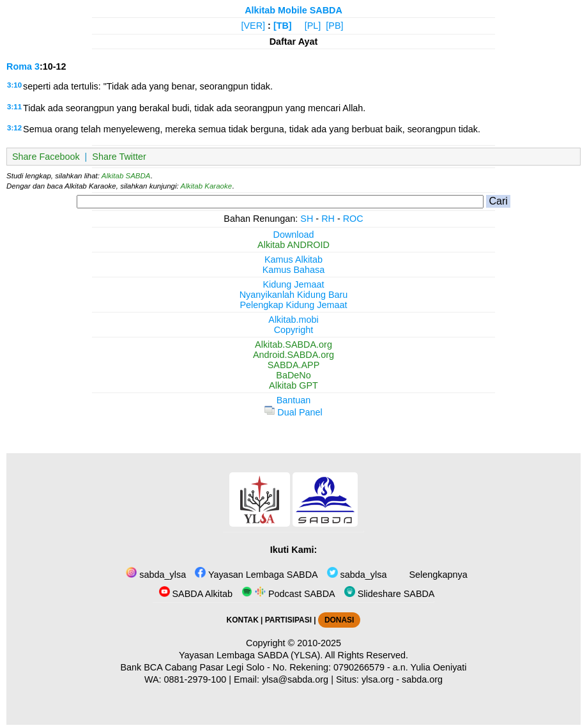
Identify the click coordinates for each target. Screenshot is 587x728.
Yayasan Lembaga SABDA (256, 575)
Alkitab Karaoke (207, 186)
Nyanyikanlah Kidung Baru (294, 295)
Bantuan (294, 400)
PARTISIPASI (288, 620)
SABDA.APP (294, 365)
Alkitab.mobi (293, 320)
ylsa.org (377, 679)
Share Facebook (46, 157)
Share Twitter (119, 157)
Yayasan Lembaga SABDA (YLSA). (251, 655)
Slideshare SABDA (390, 594)
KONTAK (243, 620)
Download (294, 235)
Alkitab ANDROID (293, 245)
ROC (353, 219)
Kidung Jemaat (294, 284)
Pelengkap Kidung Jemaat (293, 305)
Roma (19, 66)
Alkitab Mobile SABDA (293, 10)
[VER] (254, 26)
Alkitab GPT (293, 385)
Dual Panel (293, 412)
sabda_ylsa (156, 575)
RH (328, 219)
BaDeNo (293, 375)
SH (307, 219)
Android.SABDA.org (293, 355)
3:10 (14, 85)
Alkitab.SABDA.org (293, 345)
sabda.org (422, 679)
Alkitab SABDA (126, 176)
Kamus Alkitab (293, 259)
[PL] (313, 26)
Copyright (294, 330)
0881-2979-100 (195, 679)
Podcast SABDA (288, 594)
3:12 (14, 128)
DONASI (339, 620)
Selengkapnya (437, 575)
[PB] (334, 26)
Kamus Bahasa (294, 270)
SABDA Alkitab (196, 594)
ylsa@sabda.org (295, 679)
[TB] (283, 26)
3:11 (14, 107)
